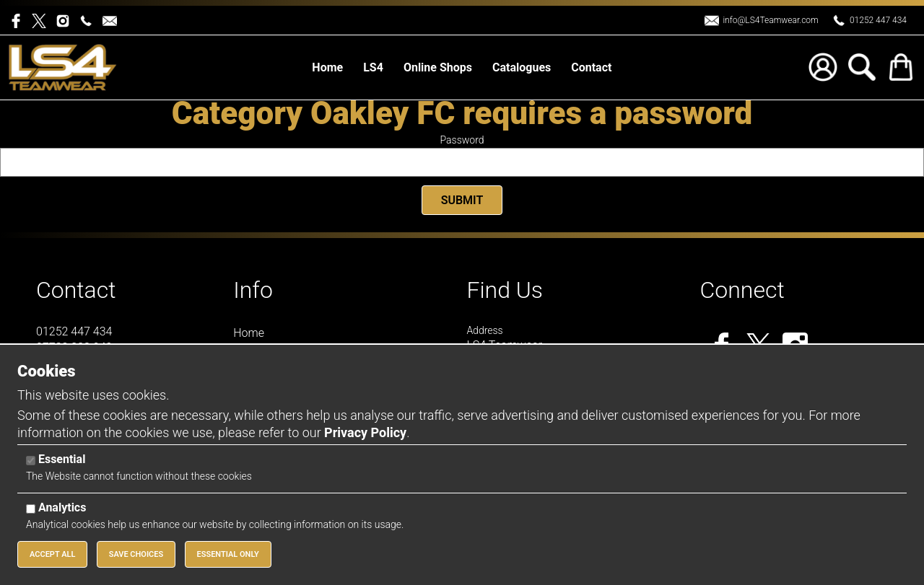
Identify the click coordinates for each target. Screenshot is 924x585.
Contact (76, 290)
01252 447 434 (878, 20)
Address (484, 330)
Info (253, 290)
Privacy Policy (365, 432)
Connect (742, 290)
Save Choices (136, 554)
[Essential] (31, 461)
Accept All (52, 554)
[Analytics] (31, 509)
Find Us (505, 290)
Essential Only (228, 554)
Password (462, 140)
